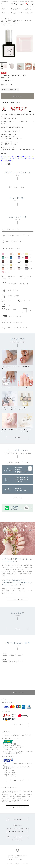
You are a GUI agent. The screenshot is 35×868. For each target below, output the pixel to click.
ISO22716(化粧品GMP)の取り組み (16, 860)
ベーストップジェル (28, 9)
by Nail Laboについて (17, 599)
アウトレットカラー (10, 25)
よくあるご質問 (18, 820)
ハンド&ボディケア (29, 13)
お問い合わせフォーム (18, 832)
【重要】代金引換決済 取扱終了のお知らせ (18, 654)
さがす (2, 5)
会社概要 (11, 856)
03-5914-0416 (17, 837)
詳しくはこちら (18, 498)
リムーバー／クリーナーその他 (18, 13)
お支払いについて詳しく (18, 724)
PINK (14, 22)
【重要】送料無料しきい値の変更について (18, 660)
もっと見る (18, 437)
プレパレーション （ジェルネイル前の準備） (9, 366)
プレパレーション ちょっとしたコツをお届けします (9, 408)
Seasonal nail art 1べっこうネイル (26, 408)
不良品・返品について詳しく (18, 807)
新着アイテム (4, 9)
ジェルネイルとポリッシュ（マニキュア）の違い (26, 429)
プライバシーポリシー (14, 858)
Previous (1, 44)
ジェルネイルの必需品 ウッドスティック (9, 429)
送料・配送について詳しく (18, 780)
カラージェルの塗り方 (26, 365)
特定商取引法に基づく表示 (20, 856)
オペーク (15, 23)
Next (34, 44)
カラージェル (4, 13)
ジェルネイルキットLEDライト (17, 9)
